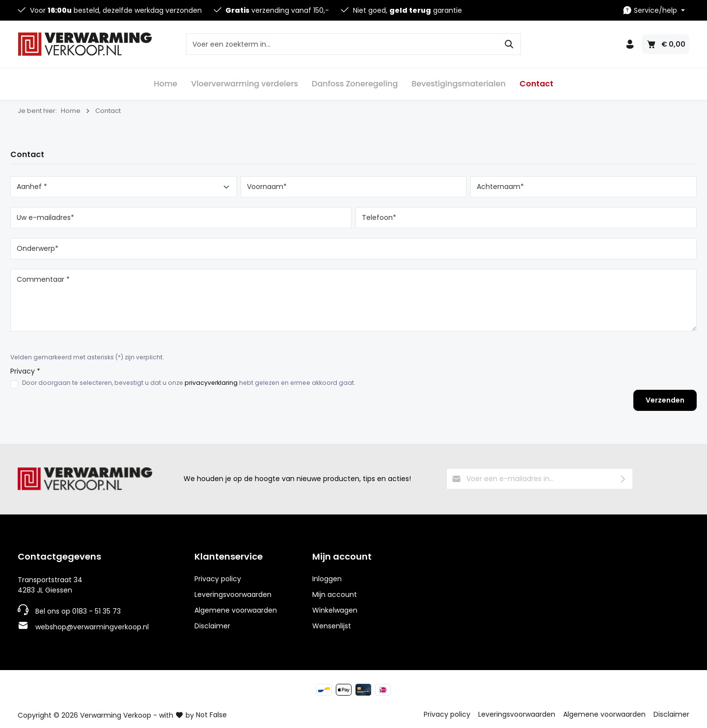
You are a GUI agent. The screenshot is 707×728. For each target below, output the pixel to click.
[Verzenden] (623, 479)
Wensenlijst (332, 626)
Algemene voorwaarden (236, 610)
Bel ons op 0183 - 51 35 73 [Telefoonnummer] (78, 611)
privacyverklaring (211, 383)
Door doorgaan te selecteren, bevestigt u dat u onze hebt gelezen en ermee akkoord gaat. (189, 383)
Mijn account (342, 556)
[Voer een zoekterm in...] (342, 44)
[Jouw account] (630, 44)
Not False (211, 715)
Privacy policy (218, 579)
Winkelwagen (335, 610)
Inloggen (327, 579)
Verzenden (665, 400)
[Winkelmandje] (666, 44)
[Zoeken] (509, 44)
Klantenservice (229, 556)
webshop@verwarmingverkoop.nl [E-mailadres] (92, 627)
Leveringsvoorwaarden (233, 594)
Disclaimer (212, 626)
